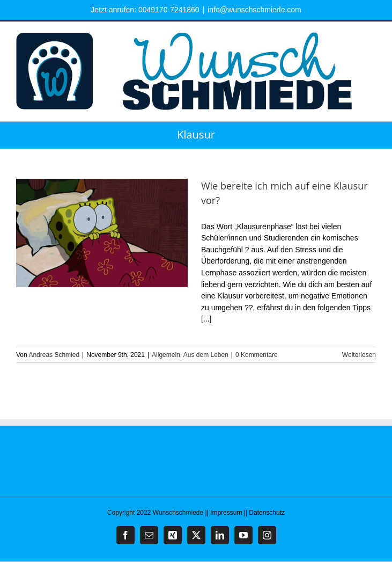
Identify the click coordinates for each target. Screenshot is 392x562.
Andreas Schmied (54, 355)
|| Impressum (224, 513)
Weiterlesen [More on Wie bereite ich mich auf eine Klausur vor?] (359, 355)
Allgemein (166, 355)
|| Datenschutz (264, 513)
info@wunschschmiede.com (254, 10)
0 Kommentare (257, 355)
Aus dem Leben (206, 355)
